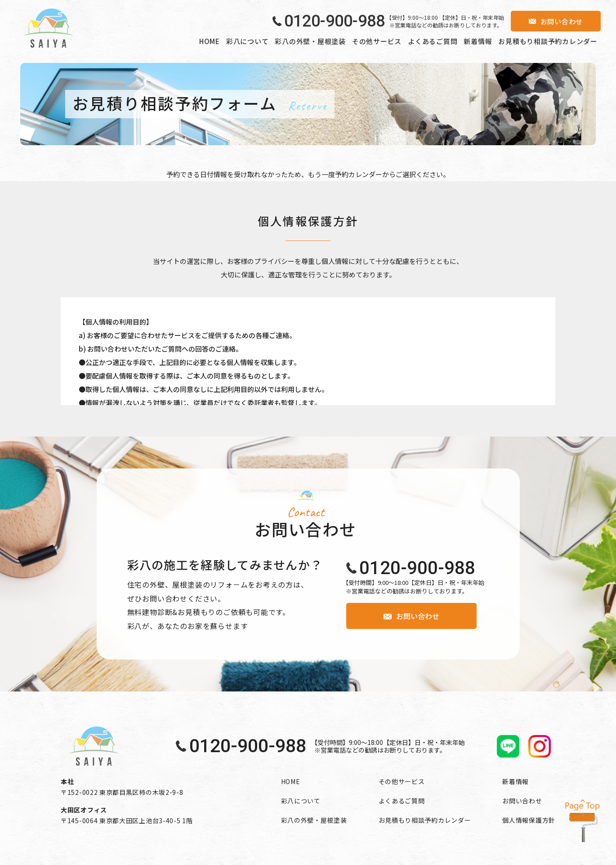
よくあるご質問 (433, 41)
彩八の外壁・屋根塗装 (310, 41)
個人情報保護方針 (529, 820)
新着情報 (478, 41)
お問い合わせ (522, 801)
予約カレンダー (359, 174)
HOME (210, 41)
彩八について (248, 41)
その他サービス (377, 41)
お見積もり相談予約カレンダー (548, 41)
